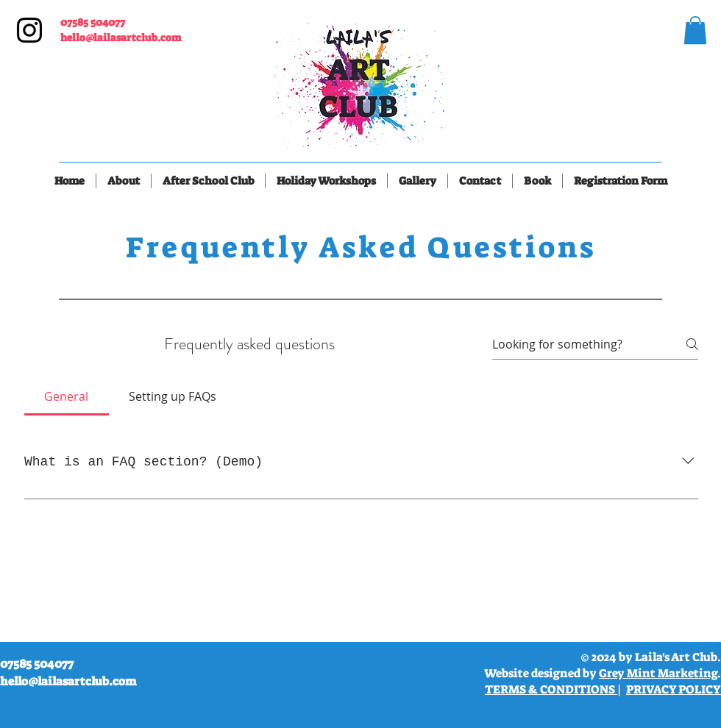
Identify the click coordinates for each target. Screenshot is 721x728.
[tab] (67, 396)
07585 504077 (93, 22)
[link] (695, 30)
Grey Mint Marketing (658, 673)
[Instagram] (29, 30)
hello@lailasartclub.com (121, 38)
